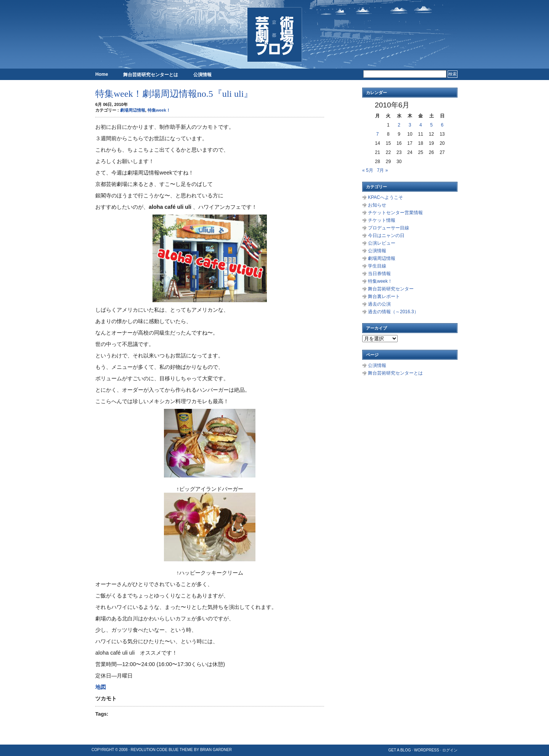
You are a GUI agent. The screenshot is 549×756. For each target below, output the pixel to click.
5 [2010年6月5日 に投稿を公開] (431, 125)
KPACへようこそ (385, 197)
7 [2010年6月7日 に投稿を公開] (378, 134)
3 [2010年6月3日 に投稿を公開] (410, 125)
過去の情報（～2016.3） (393, 312)
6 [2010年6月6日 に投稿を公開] (442, 125)
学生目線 (377, 266)
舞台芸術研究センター (391, 289)
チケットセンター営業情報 (395, 213)
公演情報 (202, 75)
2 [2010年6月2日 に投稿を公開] (399, 125)
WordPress (427, 750)
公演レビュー (382, 243)
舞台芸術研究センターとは (151, 75)
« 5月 (368, 170)
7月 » (383, 170)
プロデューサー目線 (388, 228)
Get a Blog (399, 750)
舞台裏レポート (384, 296)
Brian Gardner (216, 750)
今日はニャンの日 (386, 235)
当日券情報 (379, 274)
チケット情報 (382, 220)
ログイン (450, 750)
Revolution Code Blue (155, 750)
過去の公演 (379, 304)
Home (102, 74)
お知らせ (377, 205)
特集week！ (159, 110)
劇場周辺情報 (133, 110)
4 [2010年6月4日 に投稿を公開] (421, 125)
